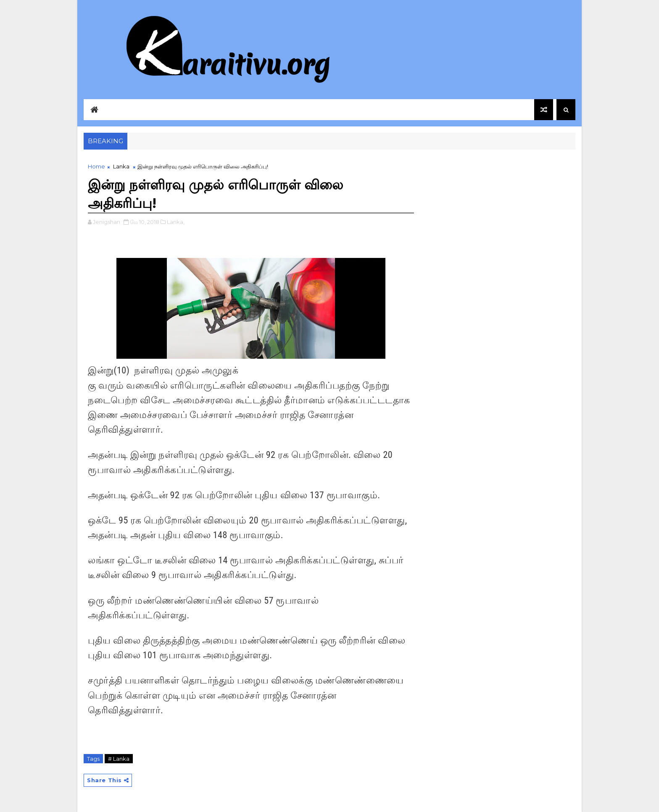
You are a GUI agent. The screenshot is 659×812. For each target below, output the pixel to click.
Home (96, 166)
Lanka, (176, 222)
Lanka (121, 166)
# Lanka (119, 759)
